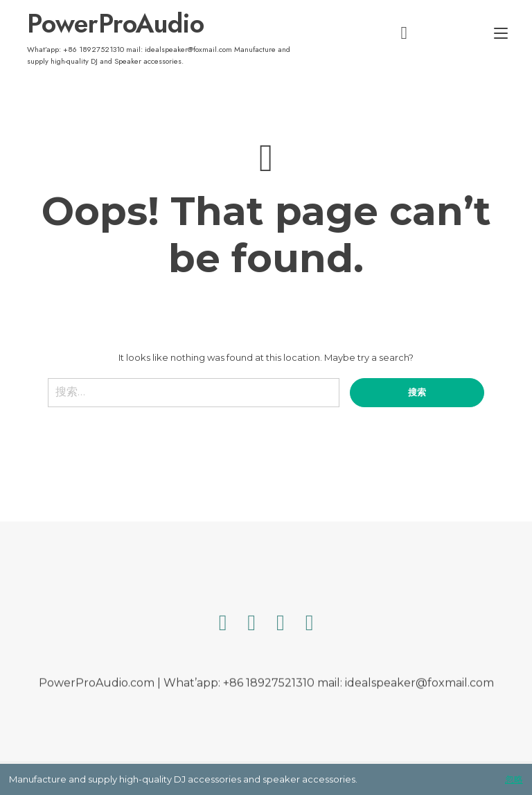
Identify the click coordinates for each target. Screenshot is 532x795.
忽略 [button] (514, 779)
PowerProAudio (116, 24)
